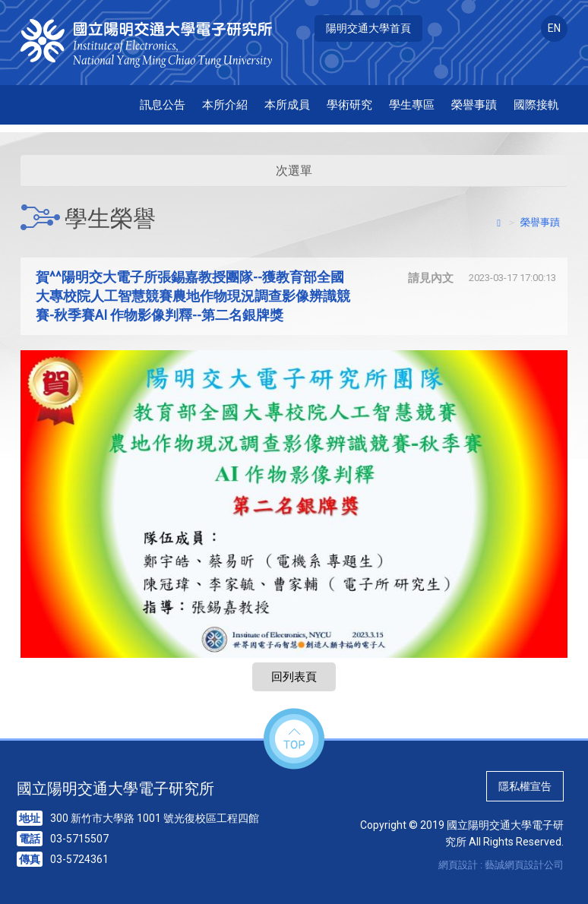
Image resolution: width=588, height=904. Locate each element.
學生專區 (412, 105)
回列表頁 (294, 677)
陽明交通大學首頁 (368, 28)
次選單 (294, 171)
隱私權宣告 (525, 786)
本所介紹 (225, 105)
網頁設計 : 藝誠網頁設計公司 (501, 865)
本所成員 (287, 105)
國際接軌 (536, 105)
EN (554, 28)
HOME (155, 43)
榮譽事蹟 (474, 105)
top (294, 740)
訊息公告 (163, 105)
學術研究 (349, 105)
